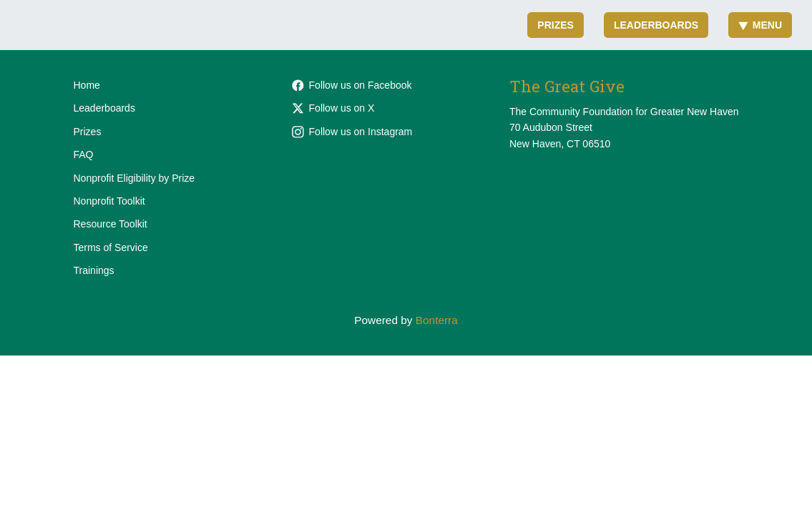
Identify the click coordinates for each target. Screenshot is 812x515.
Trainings (94, 270)
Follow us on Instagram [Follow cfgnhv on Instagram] (352, 132)
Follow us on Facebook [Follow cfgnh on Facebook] (352, 85)
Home (87, 85)
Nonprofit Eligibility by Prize (134, 178)
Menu (760, 25)
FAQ (84, 154)
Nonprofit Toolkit (109, 201)
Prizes (556, 25)
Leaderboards (656, 25)
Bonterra (437, 320)
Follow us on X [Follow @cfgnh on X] (333, 108)
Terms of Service (111, 247)
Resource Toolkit (111, 224)
